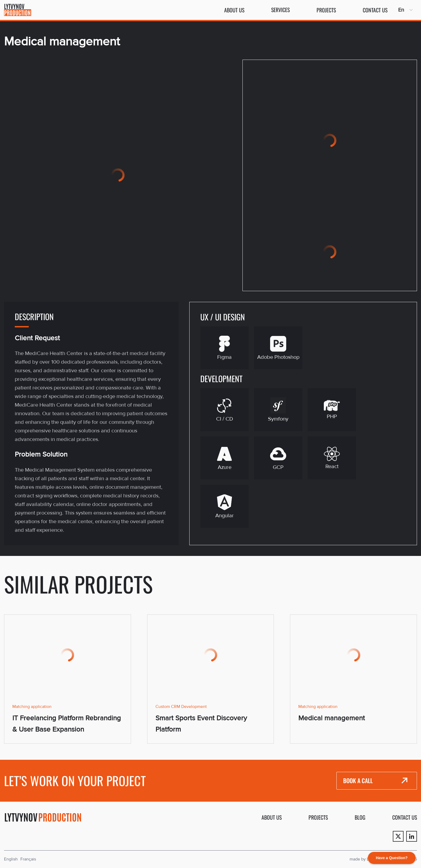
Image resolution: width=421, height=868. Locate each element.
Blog (360, 817)
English (11, 859)
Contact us (375, 10)
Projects (326, 10)
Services (280, 10)
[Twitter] (398, 836)
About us (234, 10)
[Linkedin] (412, 836)
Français (28, 859)
